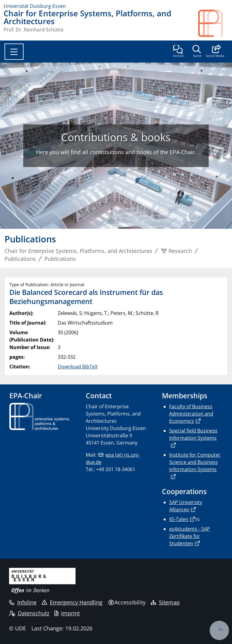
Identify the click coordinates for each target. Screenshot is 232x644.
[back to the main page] (213, 23)
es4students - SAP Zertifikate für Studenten (190, 536)
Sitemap (165, 602)
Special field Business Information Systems (193, 434)
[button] (215, 52)
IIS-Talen (179, 519)
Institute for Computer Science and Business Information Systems (195, 462)
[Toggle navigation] (14, 52)
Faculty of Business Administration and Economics (191, 414)
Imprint (67, 613)
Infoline (23, 602)
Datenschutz (29, 613)
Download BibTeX (78, 367)
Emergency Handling (72, 602)
